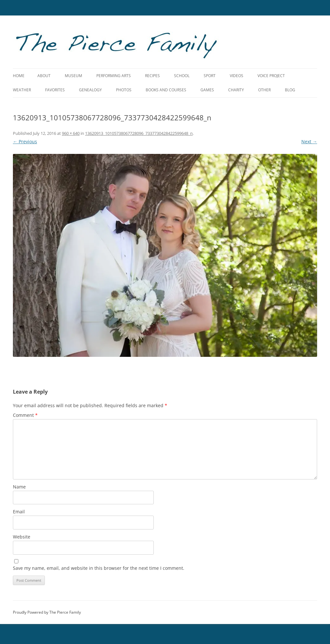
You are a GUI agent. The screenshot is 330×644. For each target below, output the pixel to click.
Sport (210, 76)
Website (22, 537)
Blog (290, 90)
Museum (73, 76)
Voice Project (271, 76)
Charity (236, 90)
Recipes (152, 76)
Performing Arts (114, 76)
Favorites (55, 90)
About (44, 76)
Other (264, 90)
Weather (22, 90)
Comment (25, 415)
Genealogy (90, 90)
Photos (124, 90)
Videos (237, 76)
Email (19, 512)
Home (19, 76)
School (182, 76)
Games (207, 90)
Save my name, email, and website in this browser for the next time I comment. (99, 568)
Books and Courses (166, 90)
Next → (309, 141)
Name (19, 487)
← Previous (25, 141)
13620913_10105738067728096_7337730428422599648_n (139, 133)
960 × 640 (71, 133)
